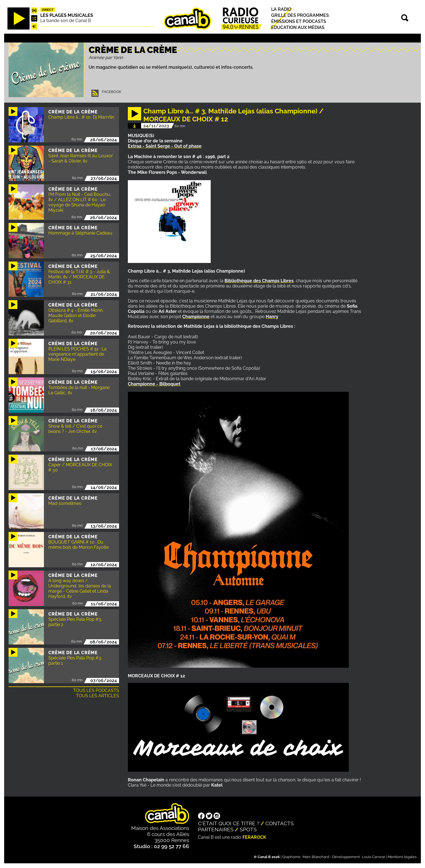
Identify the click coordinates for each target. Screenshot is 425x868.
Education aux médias (298, 27)
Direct (48, 10)
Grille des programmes (300, 15)
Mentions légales (402, 857)
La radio (281, 9)
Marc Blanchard (316, 857)
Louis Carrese (374, 857)
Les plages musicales (67, 15)
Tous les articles (97, 696)
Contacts (280, 823)
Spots (248, 829)
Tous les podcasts (96, 690)
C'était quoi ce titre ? (229, 823)
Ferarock (254, 837)
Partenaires (216, 829)
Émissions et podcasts (299, 21)
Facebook (112, 92)
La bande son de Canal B (66, 21)
